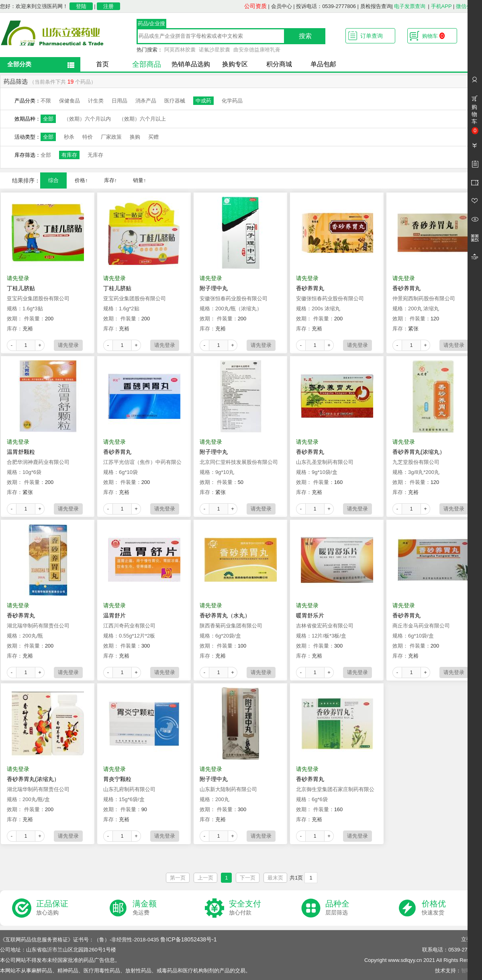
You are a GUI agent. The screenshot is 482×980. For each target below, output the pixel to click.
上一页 (205, 878)
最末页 (275, 878)
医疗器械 (175, 101)
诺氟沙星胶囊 (214, 50)
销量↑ (140, 180)
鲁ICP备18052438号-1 (188, 939)
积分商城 (279, 64)
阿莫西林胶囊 (180, 50)
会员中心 (282, 6)
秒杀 (69, 137)
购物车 (433, 36)
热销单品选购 (191, 64)
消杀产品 (146, 101)
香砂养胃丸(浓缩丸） (419, 452)
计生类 (96, 101)
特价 (88, 137)
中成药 (203, 101)
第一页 (178, 878)
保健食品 (69, 101)
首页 (102, 64)
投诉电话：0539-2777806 (326, 6)
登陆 (81, 6)
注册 (108, 6)
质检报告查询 (376, 6)
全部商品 (147, 64)
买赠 (153, 137)
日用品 (119, 101)
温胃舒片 (114, 615)
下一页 (248, 878)
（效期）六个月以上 (142, 119)
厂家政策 (111, 137)
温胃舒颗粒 (21, 452)
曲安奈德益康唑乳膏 (257, 50)
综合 (53, 180)
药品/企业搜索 (152, 25)
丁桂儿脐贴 (21, 288)
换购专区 (235, 64)
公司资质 (255, 6)
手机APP (441, 6)
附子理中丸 (214, 288)
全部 (48, 119)
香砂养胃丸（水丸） (225, 615)
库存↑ (111, 180)
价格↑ (81, 180)
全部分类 (19, 64)
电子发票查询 (410, 6)
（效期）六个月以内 (87, 119)
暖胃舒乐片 (310, 615)
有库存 (69, 155)
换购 (135, 137)
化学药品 (232, 101)
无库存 (95, 155)
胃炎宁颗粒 (117, 779)
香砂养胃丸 (310, 288)
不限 (46, 101)
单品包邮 (323, 64)
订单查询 (372, 36)
